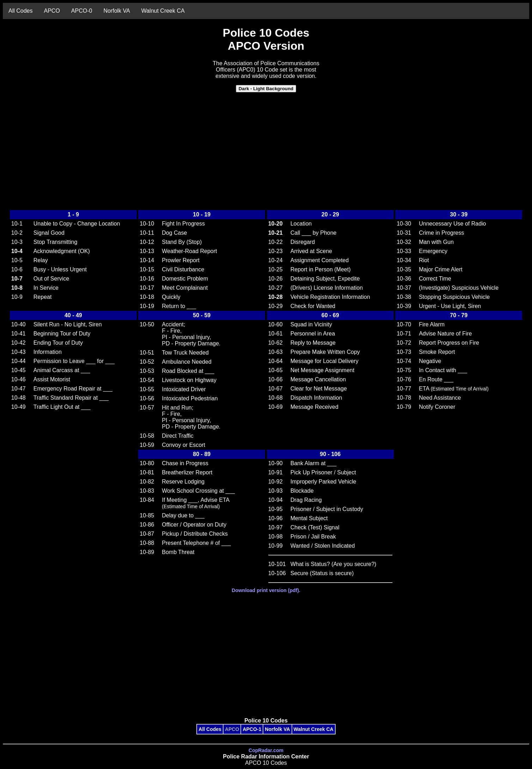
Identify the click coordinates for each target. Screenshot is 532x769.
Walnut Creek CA (163, 11)
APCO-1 (252, 729)
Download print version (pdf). (266, 590)
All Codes (20, 11)
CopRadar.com (266, 750)
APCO (52, 11)
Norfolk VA (117, 11)
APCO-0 (82, 11)
